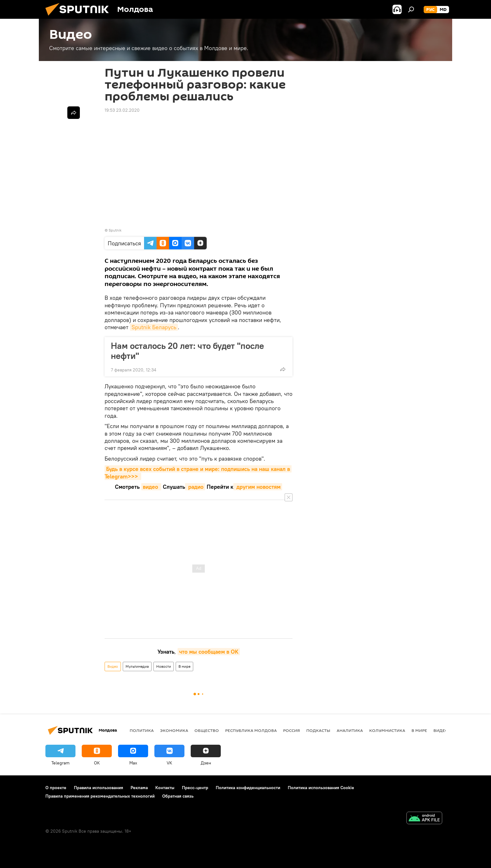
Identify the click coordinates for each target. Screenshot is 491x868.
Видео (113, 666)
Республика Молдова (251, 730)
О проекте (56, 788)
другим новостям (258, 487)
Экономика (174, 730)
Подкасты (318, 730)
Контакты (165, 788)
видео (151, 487)
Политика (142, 730)
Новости (164, 666)
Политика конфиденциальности (248, 788)
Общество (207, 730)
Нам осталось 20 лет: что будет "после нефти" (187, 351)
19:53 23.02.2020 (122, 110)
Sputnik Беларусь (154, 327)
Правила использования (98, 788)
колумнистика (387, 730)
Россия (292, 730)
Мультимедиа (137, 666)
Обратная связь (178, 796)
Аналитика (350, 730)
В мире (184, 666)
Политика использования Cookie (321, 788)
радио (195, 487)
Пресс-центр (195, 788)
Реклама (139, 788)
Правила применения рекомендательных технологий (100, 796)
